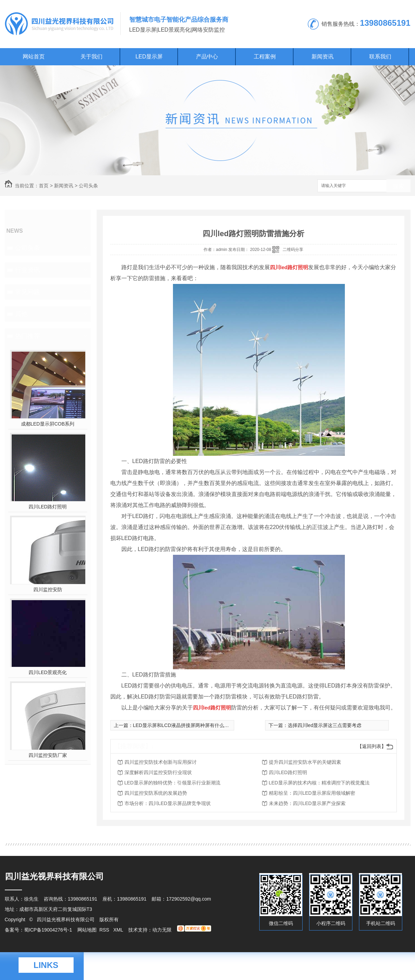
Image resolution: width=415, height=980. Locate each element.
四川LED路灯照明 (48, 507)
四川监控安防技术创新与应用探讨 (161, 762)
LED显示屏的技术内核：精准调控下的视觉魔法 (319, 783)
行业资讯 (28, 270)
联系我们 (380, 57)
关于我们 (91, 57)
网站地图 (87, 930)
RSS (105, 930)
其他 (21, 314)
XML (119, 930)
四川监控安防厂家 (48, 755)
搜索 (398, 186)
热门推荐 (28, 336)
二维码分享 (293, 250)
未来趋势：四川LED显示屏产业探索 (307, 803)
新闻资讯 (323, 57)
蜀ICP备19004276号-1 (48, 930)
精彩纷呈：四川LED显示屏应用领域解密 (312, 793)
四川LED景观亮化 (48, 672)
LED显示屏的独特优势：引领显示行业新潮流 (172, 783)
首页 (44, 186)
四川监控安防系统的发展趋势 (156, 793)
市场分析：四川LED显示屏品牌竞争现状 (168, 803)
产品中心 (207, 57)
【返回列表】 (372, 746)
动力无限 (162, 930)
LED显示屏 (149, 57)
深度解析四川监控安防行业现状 (158, 772)
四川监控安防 (48, 590)
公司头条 (88, 186)
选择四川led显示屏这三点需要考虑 (325, 725)
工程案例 (265, 57)
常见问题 (28, 292)
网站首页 (34, 57)
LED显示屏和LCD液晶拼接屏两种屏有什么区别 (183, 725)
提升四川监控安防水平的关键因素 (305, 762)
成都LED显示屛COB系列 (48, 424)
